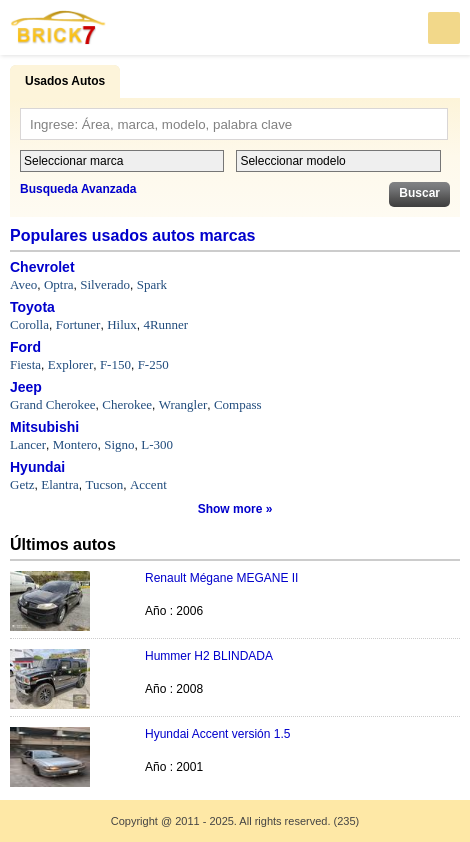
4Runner (165, 324)
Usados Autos (65, 81)
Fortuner (78, 324)
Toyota (32, 307)
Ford (25, 347)
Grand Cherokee (53, 404)
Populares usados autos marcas (132, 235)
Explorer (70, 364)
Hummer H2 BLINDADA (209, 656)
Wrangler (183, 404)
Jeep (26, 387)
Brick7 (59, 27)
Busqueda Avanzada (78, 189)
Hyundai (37, 467)
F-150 (115, 364)
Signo (119, 444)
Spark (152, 284)
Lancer (28, 444)
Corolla (29, 324)
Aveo (23, 284)
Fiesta (25, 364)
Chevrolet (42, 267)
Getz (22, 484)
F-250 (153, 364)
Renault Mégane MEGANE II (221, 578)
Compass (238, 404)
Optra (59, 284)
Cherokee (127, 404)
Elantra (60, 484)
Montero (75, 444)
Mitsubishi (44, 427)
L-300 (157, 444)
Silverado (105, 284)
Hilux (122, 324)
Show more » (235, 509)
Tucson (104, 484)
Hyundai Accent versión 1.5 (217, 734)
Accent (148, 484)
